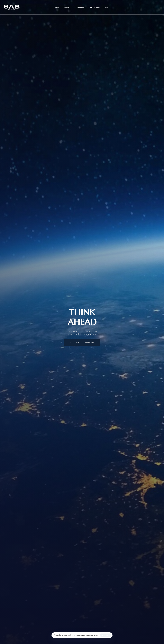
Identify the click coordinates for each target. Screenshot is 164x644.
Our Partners (95, 7)
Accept (106, 635)
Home (57, 7)
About (66, 7)
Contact (108, 7)
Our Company (79, 7)
